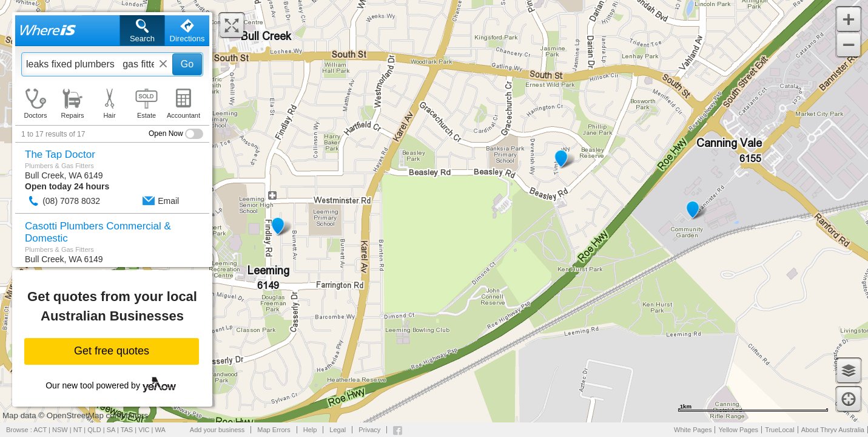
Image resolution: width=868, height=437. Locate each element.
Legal (338, 430)
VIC (144, 430)
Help (310, 430)
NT (78, 430)
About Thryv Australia (833, 430)
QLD (94, 430)
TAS (127, 430)
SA (111, 430)
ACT (40, 430)
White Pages (693, 430)
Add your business (217, 430)
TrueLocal (780, 430)
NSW (60, 430)
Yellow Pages (738, 430)
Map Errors (274, 430)
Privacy (369, 430)
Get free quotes (112, 351)
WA (160, 430)
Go (187, 64)
